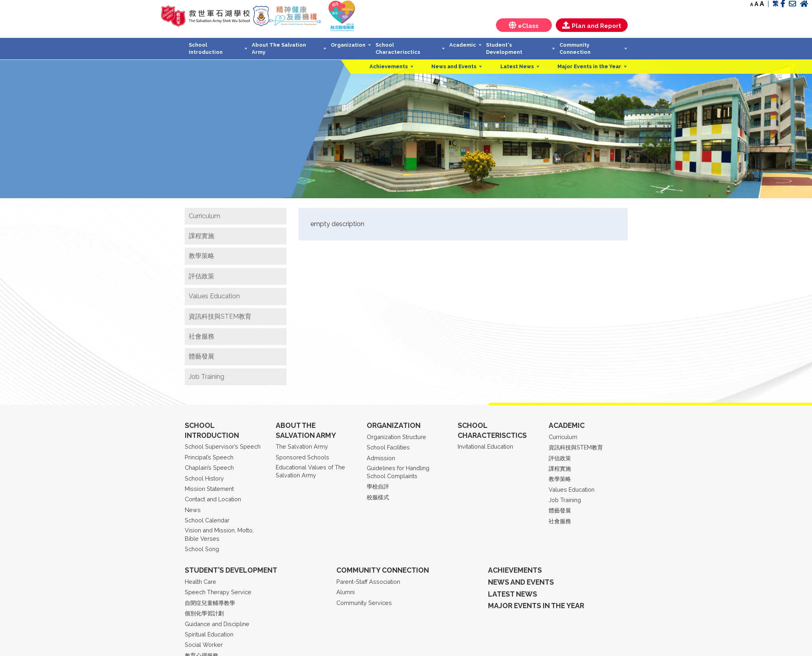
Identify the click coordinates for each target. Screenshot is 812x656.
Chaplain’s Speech (209, 468)
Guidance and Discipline (217, 624)
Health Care (201, 582)
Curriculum (204, 216)
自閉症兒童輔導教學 (210, 603)
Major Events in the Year (589, 66)
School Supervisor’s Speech (223, 446)
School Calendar (207, 520)
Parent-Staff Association (368, 582)
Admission (381, 458)
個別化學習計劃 (204, 613)
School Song (202, 549)
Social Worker (204, 645)
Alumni (346, 592)
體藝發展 (202, 356)
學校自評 (378, 486)
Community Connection (575, 48)
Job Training (206, 377)
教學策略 (202, 256)
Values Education (214, 296)
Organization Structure (396, 437)
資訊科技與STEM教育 (220, 316)
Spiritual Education (209, 634)
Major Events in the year (536, 606)
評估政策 (202, 276)
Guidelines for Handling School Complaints (398, 472)
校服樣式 (378, 497)
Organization (348, 45)
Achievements (389, 66)
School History (204, 478)
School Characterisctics (398, 48)
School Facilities (388, 447)
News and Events (454, 66)
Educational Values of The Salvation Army (310, 471)
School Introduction (206, 48)
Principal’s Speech (209, 457)
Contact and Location (213, 499)
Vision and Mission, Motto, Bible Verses (219, 534)
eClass (524, 25)
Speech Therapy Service (218, 592)
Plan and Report (592, 25)
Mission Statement (209, 489)
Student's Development (504, 48)
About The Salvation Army (279, 48)
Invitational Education (485, 446)
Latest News (517, 66)
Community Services (364, 603)
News (193, 510)
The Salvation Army (302, 446)
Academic (463, 45)
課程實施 (202, 236)
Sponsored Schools (302, 457)
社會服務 (202, 336)
